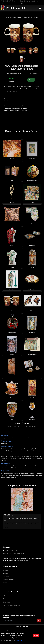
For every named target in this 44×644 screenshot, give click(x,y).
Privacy (5, 583)
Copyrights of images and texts (12, 605)
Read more (7, 527)
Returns (5, 599)
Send (39, 621)
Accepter (36, 636)
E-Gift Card (6, 602)
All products (13, 17)
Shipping (5, 573)
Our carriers (6, 576)
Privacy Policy (20, 640)
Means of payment (8, 580)
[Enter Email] (20, 621)
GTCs (5, 596)
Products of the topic (31, 17)
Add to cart (31, 80)
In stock (5, 570)
